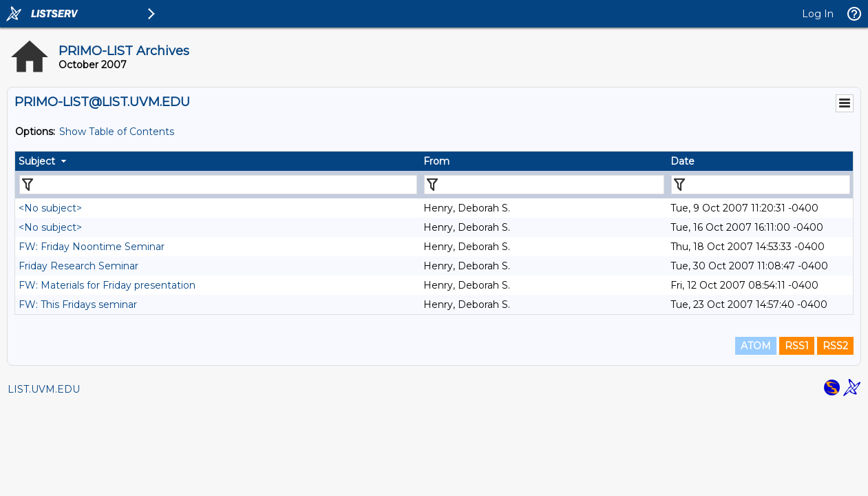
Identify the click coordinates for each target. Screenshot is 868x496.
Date (682, 161)
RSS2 (835, 346)
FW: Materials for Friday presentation (107, 285)
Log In (818, 14)
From (436, 161)
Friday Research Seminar (78, 266)
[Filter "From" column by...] (544, 185)
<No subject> (50, 208)
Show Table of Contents (117, 132)
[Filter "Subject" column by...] (218, 185)
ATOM (756, 346)
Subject (37, 161)
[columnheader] (218, 161)
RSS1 (797, 346)
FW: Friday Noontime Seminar (92, 247)
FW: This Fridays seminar (78, 304)
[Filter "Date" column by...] (761, 185)
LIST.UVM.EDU (44, 389)
